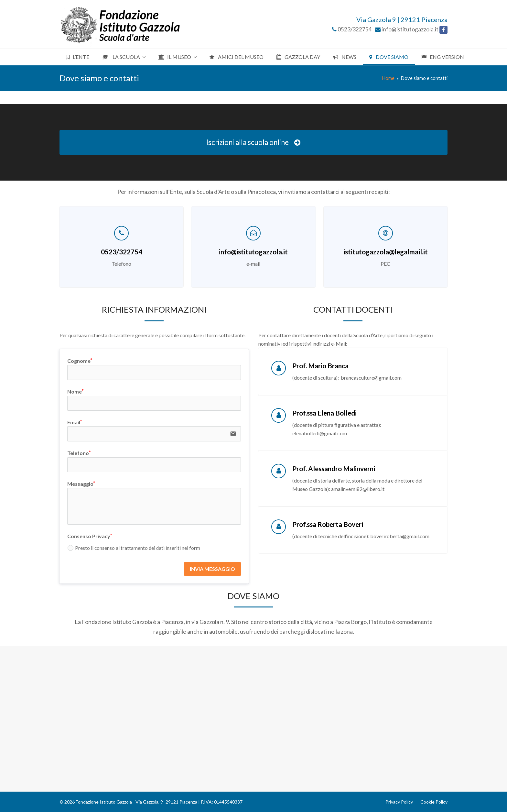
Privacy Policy (399, 802)
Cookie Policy (434, 802)
